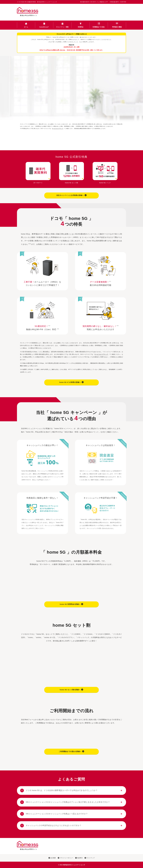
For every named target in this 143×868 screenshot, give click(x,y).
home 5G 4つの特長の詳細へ (71, 382)
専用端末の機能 (117, 27)
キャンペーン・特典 (62, 27)
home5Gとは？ (44, 27)
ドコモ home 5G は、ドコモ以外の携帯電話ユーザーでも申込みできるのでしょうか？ (59, 790)
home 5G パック (105, 182)
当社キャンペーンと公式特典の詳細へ (71, 195)
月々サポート (38, 182)
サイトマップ (90, 858)
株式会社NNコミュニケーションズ (74, 865)
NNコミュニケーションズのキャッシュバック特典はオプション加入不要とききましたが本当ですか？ (65, 802)
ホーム (26, 27)
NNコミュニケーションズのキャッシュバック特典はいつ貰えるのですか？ (54, 814)
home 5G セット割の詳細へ (71, 690)
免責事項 (79, 858)
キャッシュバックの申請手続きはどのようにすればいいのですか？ (51, 826)
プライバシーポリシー (65, 858)
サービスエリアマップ (58, 129)
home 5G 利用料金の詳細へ (71, 604)
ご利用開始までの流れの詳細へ (71, 751)
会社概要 (52, 858)
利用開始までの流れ (99, 27)
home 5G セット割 (71, 182)
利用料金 (81, 27)
